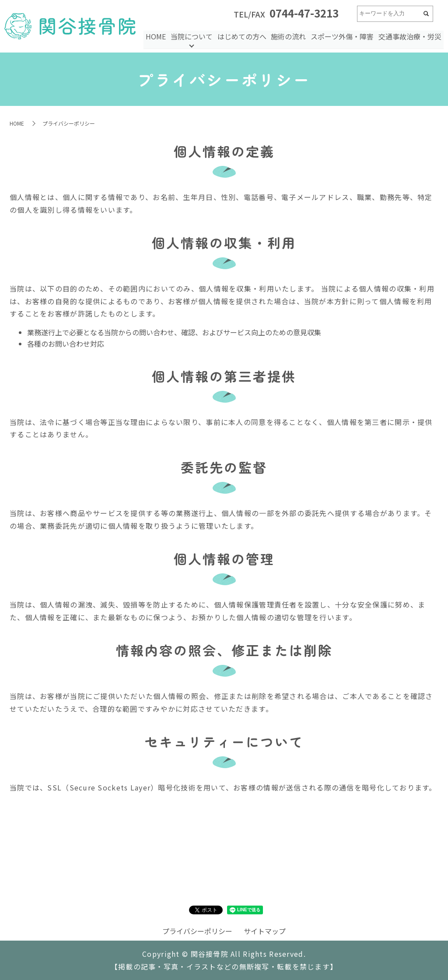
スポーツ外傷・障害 (343, 36)
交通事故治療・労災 (410, 36)
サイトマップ (265, 931)
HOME (158, 36)
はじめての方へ (243, 36)
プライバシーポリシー (197, 931)
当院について (194, 36)
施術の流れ (290, 36)
